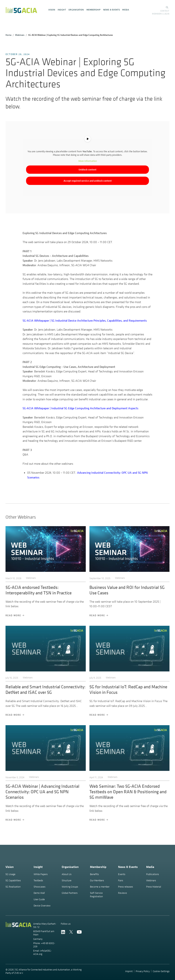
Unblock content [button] (87, 170)
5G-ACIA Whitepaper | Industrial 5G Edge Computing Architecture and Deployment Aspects (80, 408)
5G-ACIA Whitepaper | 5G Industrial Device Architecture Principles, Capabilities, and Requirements (85, 320)
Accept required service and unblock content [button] (88, 181)
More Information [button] (88, 161)
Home (8, 35)
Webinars (20, 35)
